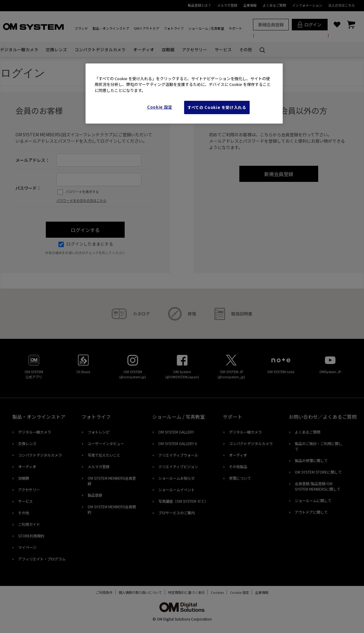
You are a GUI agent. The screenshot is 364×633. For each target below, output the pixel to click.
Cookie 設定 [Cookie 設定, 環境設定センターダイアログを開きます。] (160, 107)
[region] (184, 94)
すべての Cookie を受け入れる (217, 107)
